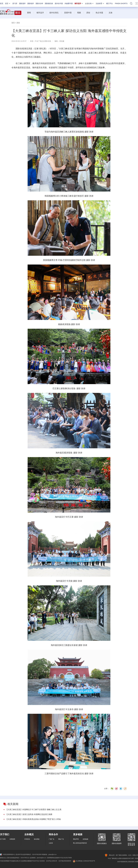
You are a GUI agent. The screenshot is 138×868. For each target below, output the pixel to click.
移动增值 (37, 839)
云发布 (51, 843)
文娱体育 (100, 3)
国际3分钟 (39, 3)
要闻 (29, 13)
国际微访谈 (49, 3)
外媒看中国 (69, 3)
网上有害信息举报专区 (80, 843)
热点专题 (99, 13)
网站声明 (76, 839)
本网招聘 (12, 839)
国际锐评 (31, 3)
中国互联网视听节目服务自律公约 (10, 861)
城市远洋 (79, 3)
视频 (79, 13)
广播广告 (52, 839)
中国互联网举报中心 (8, 854)
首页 (2, 3)
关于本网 (3, 839)
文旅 (111, 13)
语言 (8, 3)
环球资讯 (27, 839)
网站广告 (61, 839)
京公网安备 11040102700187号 (84, 861)
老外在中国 (59, 3)
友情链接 (85, 839)
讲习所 (15, 3)
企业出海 (89, 3)
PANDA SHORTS (121, 3)
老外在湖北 (54, 13)
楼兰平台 (109, 3)
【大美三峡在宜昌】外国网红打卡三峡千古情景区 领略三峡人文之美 (34, 810)
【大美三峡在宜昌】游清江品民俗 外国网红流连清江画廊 (29, 814)
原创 (88, 13)
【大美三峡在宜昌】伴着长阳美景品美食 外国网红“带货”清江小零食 (33, 819)
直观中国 (68, 13)
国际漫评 (22, 3)
